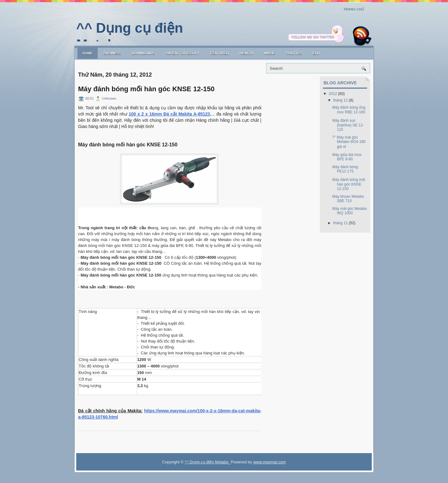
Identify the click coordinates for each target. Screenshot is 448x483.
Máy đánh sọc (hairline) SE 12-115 (348, 125)
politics (294, 53)
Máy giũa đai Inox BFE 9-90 (347, 157)
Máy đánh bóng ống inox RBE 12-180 (349, 110)
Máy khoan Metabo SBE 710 (348, 199)
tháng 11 (341, 223)
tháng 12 (341, 100)
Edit (317, 53)
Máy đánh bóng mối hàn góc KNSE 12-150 (146, 89)
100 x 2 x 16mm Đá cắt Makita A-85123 (169, 114)
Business (112, 53)
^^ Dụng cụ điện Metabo (207, 462)
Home (88, 53)
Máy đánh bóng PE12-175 (345, 169)
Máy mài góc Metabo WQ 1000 (350, 211)
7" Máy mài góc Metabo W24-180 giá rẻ (349, 142)
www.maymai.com (270, 462)
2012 (333, 94)
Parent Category (183, 53)
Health (246, 53)
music (270, 53)
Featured (219, 53)
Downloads (143, 53)
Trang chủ (354, 9)
